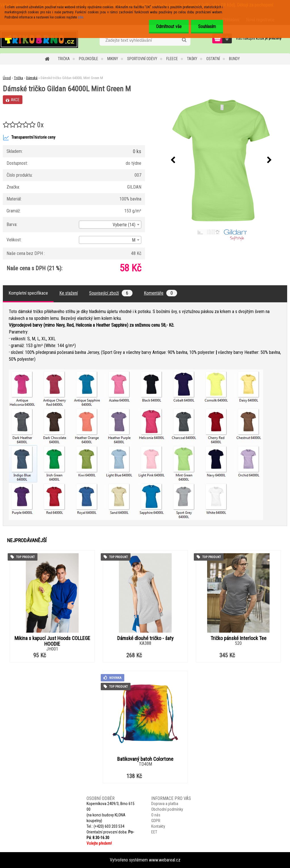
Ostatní (213, 59)
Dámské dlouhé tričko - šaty (145, 638)
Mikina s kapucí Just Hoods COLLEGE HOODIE (52, 641)
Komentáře (160, 293)
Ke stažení (69, 293)
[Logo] (39, 39)
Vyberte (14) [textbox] (124, 225)
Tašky (192, 59)
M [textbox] (134, 240)
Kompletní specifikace (28, 293)
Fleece (172, 59)
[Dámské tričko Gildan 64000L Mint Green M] (221, 160)
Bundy (234, 59)
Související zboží (111, 293)
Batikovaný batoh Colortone (145, 759)
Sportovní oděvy (142, 59)
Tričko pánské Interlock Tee (238, 638)
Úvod (7, 78)
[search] (184, 40)
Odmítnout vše (169, 27)
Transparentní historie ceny (29, 138)
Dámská (32, 78)
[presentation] (173, 160)
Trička (64, 59)
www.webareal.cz (165, 860)
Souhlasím (207, 27)
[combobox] (110, 225)
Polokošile (89, 59)
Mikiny (113, 59)
